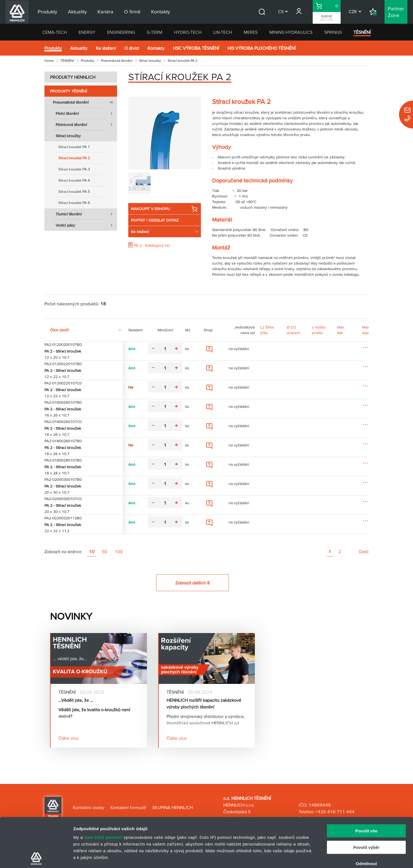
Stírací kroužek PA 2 (74, 158)
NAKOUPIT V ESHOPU (164, 209)
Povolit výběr (366, 798)
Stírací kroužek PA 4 (74, 180)
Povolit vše (366, 782)
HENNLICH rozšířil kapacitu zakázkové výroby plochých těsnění (204, 703)
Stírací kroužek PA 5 (74, 192)
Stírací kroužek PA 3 (74, 169)
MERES (251, 32)
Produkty (53, 48)
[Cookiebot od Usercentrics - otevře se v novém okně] (36, 857)
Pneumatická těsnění (117, 60)
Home (49, 60)
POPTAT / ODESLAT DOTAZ (155, 220)
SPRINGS (333, 32)
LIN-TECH (223, 32)
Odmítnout (366, 815)
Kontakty (156, 48)
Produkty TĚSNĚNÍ (68, 91)
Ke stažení (106, 48)
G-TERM (155, 32)
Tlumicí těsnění (86, 214)
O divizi (132, 48)
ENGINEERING (121, 32)
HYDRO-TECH (188, 32)
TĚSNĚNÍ (362, 32)
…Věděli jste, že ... (76, 700)
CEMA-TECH (54, 32)
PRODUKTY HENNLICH (73, 77)
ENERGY (87, 32)
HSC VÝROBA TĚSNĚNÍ (196, 48)
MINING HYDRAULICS (291, 32)
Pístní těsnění (86, 113)
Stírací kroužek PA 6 (74, 203)
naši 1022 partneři (103, 788)
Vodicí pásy (86, 225)
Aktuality (79, 48)
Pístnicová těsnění (86, 125)
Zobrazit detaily (295, 857)
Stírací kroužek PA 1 (74, 147)
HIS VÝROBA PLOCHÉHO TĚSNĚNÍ (262, 48)
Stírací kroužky (150, 60)
